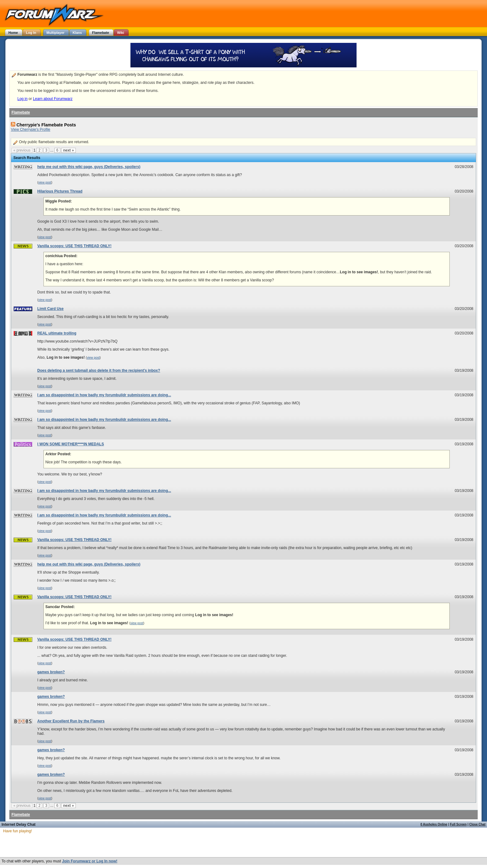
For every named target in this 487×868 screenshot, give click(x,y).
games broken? (51, 672)
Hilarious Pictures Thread (60, 191)
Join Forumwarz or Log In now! (90, 861)
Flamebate (21, 112)
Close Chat (477, 824)
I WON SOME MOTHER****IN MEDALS (71, 444)
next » (68, 150)
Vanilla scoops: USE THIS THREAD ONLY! (74, 246)
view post (45, 182)
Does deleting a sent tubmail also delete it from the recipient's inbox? (99, 370)
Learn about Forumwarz (53, 99)
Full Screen (458, 824)
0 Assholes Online (434, 824)
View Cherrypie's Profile (31, 130)
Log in (23, 99)
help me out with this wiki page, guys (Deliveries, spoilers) (89, 167)
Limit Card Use (50, 309)
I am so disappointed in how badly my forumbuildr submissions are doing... (104, 395)
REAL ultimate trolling (57, 333)
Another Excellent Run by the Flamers (71, 721)
